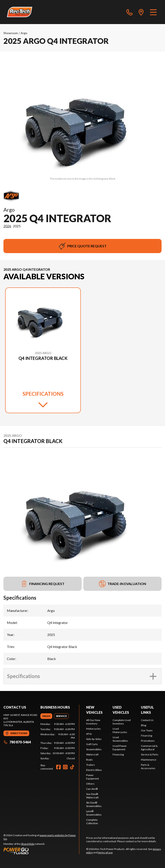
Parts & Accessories (148, 766)
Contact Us (147, 720)
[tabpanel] (58, 741)
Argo (24, 33)
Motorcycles (93, 729)
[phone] (130, 12)
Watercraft (92, 754)
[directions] (141, 12)
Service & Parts (150, 754)
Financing (118, 754)
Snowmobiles (94, 749)
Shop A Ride (28, 844)
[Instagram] (65, 767)
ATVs (89, 734)
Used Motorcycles (120, 730)
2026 (7, 226)
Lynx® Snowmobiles (94, 813)
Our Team (147, 730)
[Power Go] (41, 851)
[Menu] (153, 12)
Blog (144, 725)
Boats (89, 760)
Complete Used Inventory (122, 722)
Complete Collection (92, 821)
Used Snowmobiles (120, 739)
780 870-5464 (17, 742)
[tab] (46, 716)
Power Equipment (92, 777)
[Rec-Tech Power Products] (20, 12)
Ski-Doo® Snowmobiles (94, 804)
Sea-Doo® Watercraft (92, 796)
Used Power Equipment (120, 748)
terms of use (105, 852)
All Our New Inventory (93, 722)
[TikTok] (72, 767)
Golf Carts (92, 744)
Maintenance (149, 760)
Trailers (91, 765)
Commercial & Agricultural (149, 748)
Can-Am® (92, 789)
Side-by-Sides (94, 739)
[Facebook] (58, 767)
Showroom (11, 33)
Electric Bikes (94, 770)
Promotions (148, 741)
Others (90, 784)
